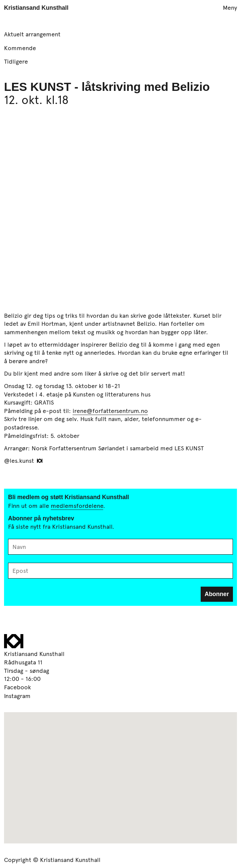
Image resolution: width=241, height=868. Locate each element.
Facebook (17, 687)
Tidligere (16, 61)
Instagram (17, 696)
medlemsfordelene (77, 506)
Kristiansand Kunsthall (36, 8)
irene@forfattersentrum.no (110, 411)
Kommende (20, 48)
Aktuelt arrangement (32, 34)
